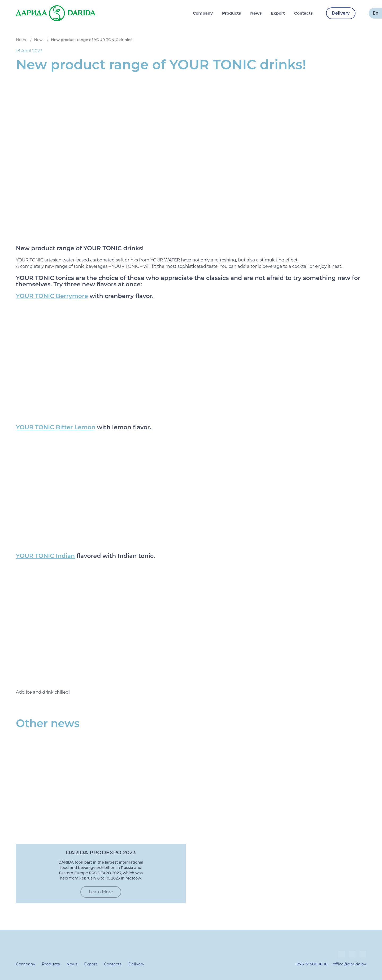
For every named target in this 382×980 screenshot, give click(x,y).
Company (203, 13)
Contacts (303, 13)
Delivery (341, 13)
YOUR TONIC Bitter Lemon (56, 427)
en (376, 13)
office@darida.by (349, 964)
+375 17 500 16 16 (311, 964)
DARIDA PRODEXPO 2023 (101, 852)
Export (278, 13)
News (256, 13)
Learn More (101, 892)
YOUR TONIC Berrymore (52, 296)
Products (231, 13)
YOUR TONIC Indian (45, 556)
